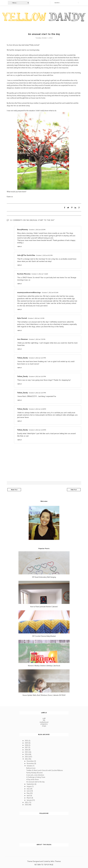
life (44, 720)
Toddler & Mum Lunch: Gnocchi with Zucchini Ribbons (45, 770)
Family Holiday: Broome (34, 773)
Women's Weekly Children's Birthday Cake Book (44, 666)
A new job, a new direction (35, 775)
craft (44, 718)
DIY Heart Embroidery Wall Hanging (44, 577)
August (29, 786)
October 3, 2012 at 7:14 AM (40, 274)
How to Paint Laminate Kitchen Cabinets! (44, 607)
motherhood (44, 722)
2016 (27, 750)
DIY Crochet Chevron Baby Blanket (44, 636)
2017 (27, 747)
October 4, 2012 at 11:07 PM (37, 358)
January (29, 800)
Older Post (74, 490)
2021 (27, 741)
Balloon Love (31, 768)
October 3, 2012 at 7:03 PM (37, 339)
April (28, 795)
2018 (27, 745)
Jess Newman (23, 339)
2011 (27, 802)
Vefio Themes (56, 861)
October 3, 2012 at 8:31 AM (50, 292)
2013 (27, 757)
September (31, 784)
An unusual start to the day (35, 782)
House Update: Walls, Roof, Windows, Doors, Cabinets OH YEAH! (44, 695)
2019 (27, 743)
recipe (44, 726)
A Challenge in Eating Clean (36, 777)
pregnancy (44, 724)
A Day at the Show (33, 779)
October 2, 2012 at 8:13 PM (44, 255)
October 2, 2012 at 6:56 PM (37, 229)
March (29, 798)
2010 (27, 805)
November (30, 763)
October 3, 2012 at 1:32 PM (36, 318)
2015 (27, 752)
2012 (27, 759)
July (28, 789)
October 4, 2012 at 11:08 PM (37, 409)
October (30, 766)
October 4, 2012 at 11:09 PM (37, 430)
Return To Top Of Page (44, 865)
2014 (27, 754)
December (30, 761)
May (28, 793)
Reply (20, 246)
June (28, 791)
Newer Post (14, 490)
